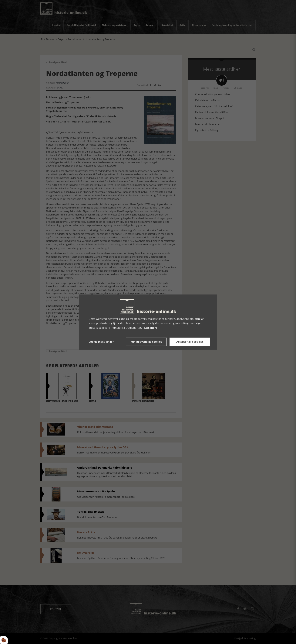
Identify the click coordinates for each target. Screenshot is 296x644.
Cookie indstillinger (101, 342)
